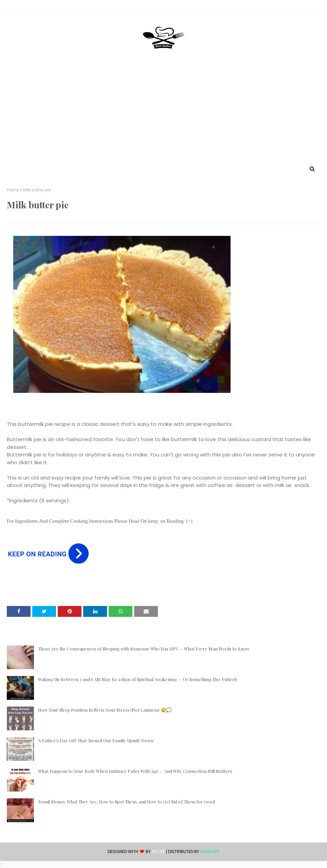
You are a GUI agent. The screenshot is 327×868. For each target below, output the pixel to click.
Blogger (210, 852)
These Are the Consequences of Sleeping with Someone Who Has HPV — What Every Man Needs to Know (144, 649)
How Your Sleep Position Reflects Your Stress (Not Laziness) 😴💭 (105, 710)
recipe (158, 852)
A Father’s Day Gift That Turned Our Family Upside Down (96, 740)
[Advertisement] (163, 113)
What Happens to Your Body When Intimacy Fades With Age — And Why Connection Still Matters (135, 771)
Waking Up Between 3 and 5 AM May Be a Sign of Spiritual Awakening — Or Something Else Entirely (138, 679)
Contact (17, 7)
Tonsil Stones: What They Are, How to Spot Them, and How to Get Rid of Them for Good (126, 802)
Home (13, 190)
